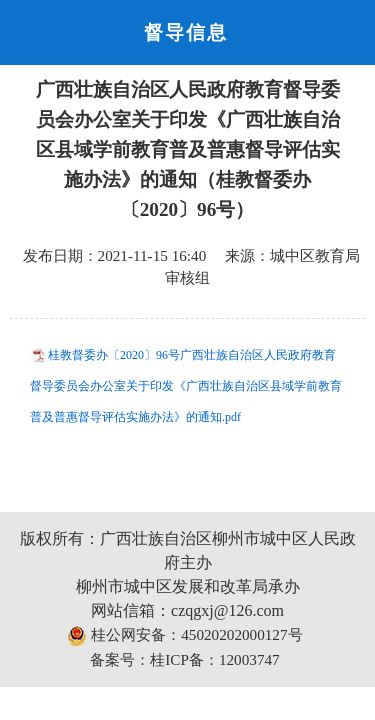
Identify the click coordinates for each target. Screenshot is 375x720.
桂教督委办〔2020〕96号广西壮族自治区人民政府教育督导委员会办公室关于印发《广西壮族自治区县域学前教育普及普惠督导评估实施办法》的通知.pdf (186, 386)
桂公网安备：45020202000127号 (184, 636)
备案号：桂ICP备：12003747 (184, 659)
